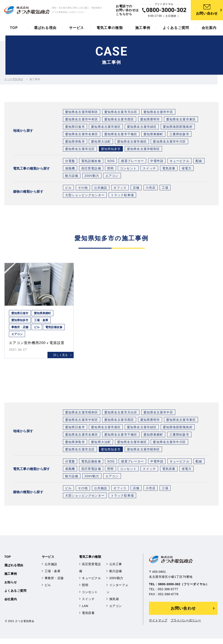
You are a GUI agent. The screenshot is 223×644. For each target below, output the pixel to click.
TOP (8, 562)
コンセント (128, 169)
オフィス (120, 189)
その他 (83, 189)
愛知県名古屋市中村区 (82, 120)
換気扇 (114, 604)
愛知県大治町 (101, 142)
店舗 (136, 189)
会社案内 (11, 605)
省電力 (187, 169)
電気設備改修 (91, 162)
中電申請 (157, 162)
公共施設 (101, 189)
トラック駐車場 (122, 196)
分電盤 (70, 162)
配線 (199, 162)
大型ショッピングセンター (85, 196)
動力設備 (72, 177)
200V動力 (92, 177)
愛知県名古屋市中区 (158, 113)
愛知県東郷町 (153, 135)
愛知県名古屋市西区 (119, 120)
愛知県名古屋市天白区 (121, 113)
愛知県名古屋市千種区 (121, 135)
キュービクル (180, 162)
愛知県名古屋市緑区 (142, 128)
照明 (110, 169)
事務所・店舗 (54, 583)
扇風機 (70, 169)
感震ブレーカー (132, 162)
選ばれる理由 (14, 571)
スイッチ (149, 169)
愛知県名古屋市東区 (181, 120)
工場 (165, 189)
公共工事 (116, 570)
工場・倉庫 (53, 577)
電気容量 (169, 169)
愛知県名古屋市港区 (106, 128)
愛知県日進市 (75, 128)
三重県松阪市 (179, 135)
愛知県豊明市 (150, 120)
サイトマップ (157, 626)
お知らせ (11, 588)
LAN (85, 611)
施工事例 (11, 579)
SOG (111, 162)
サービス (48, 562)
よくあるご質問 (15, 596)
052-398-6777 (168, 595)
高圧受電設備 (91, 169)
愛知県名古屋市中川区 (169, 142)
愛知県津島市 (75, 142)
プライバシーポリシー (184, 626)
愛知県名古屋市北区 (80, 150)
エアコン (112, 177)
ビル (68, 189)
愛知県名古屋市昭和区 (82, 113)
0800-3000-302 (167, 11)
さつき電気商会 (14, 80)
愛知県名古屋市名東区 (82, 135)
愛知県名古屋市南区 (132, 142)
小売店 (151, 189)
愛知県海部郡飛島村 (178, 128)
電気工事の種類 (90, 562)
